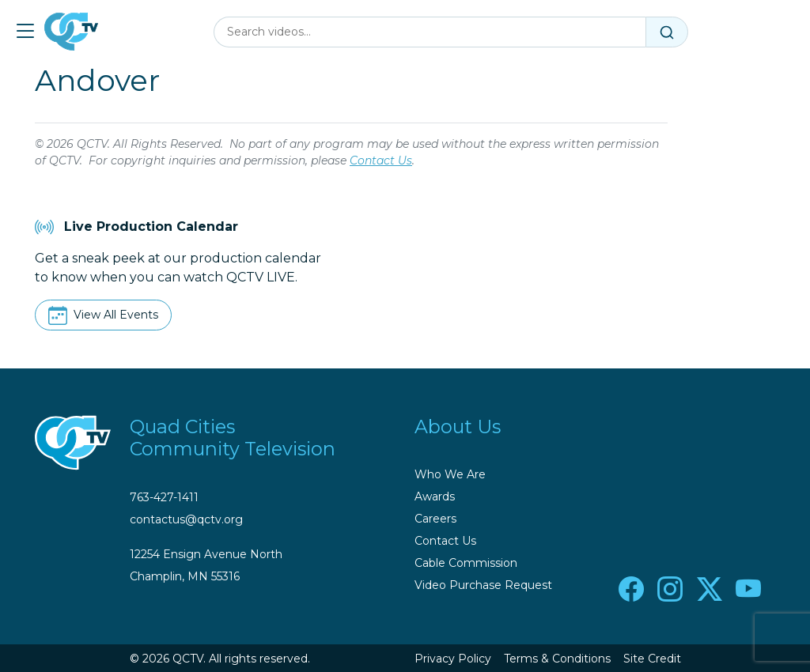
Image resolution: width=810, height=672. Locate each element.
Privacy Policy (453, 659)
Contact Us (381, 160)
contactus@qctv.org (186, 519)
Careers (435, 519)
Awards (435, 496)
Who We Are (450, 474)
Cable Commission (466, 563)
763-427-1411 (164, 497)
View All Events (116, 315)
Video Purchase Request (483, 585)
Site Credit (652, 659)
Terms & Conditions (557, 659)
